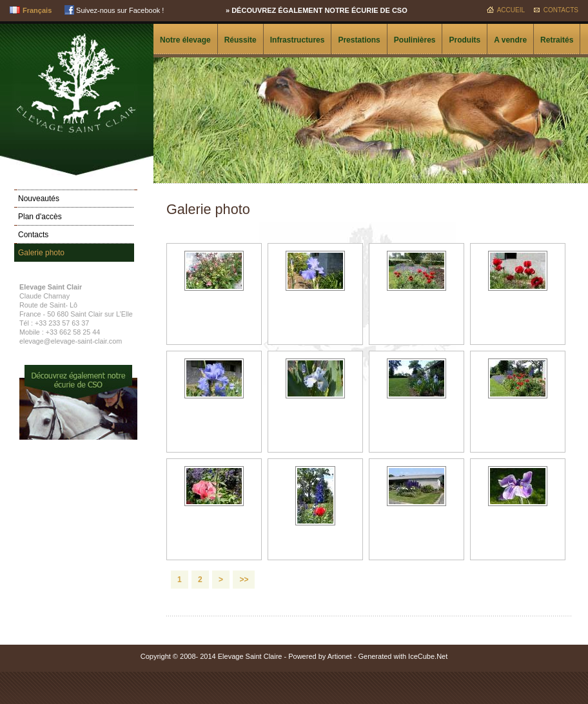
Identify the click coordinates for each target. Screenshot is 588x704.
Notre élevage (185, 40)
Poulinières (415, 40)
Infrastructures (298, 40)
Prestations (359, 40)
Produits (465, 40)
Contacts (561, 10)
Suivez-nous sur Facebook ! (114, 10)
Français (37, 10)
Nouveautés (39, 199)
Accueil (511, 10)
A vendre (510, 40)
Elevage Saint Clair (77, 82)
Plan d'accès (40, 217)
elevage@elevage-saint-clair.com (71, 341)
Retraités (557, 40)
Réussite (240, 40)
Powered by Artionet (320, 656)
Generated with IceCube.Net (403, 656)
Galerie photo (41, 253)
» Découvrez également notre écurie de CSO (317, 10)
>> (244, 580)
